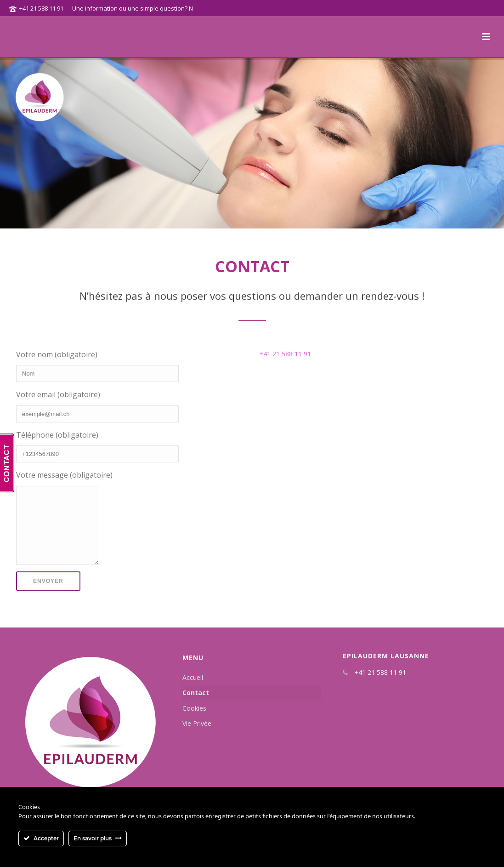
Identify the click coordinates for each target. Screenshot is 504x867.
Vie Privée (197, 737)
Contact (196, 706)
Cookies (194, 722)
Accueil (193, 691)
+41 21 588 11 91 (41, 8)
